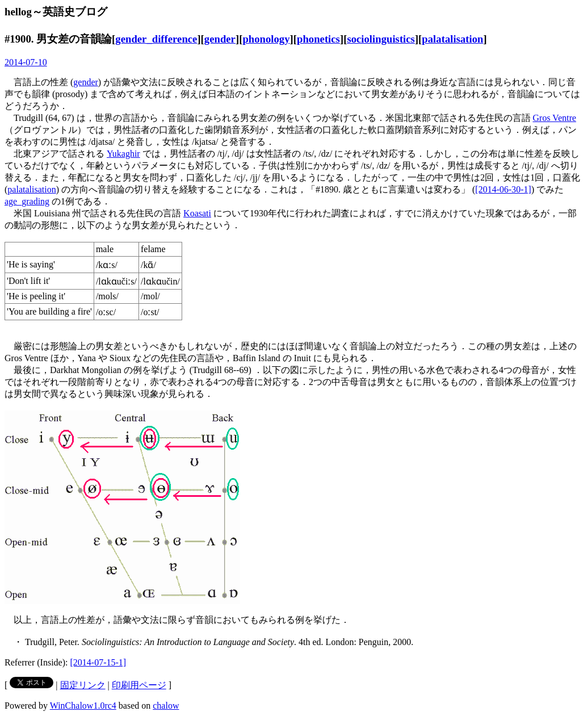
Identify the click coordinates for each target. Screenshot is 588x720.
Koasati (197, 213)
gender (220, 39)
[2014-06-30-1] (503, 189)
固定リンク (83, 685)
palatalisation (452, 39)
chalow (166, 706)
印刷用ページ (139, 685)
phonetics (318, 39)
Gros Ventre (555, 118)
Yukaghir (123, 154)
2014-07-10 (26, 62)
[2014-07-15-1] (98, 662)
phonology (266, 39)
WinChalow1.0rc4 (83, 706)
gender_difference (156, 39)
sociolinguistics (381, 39)
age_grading (27, 201)
